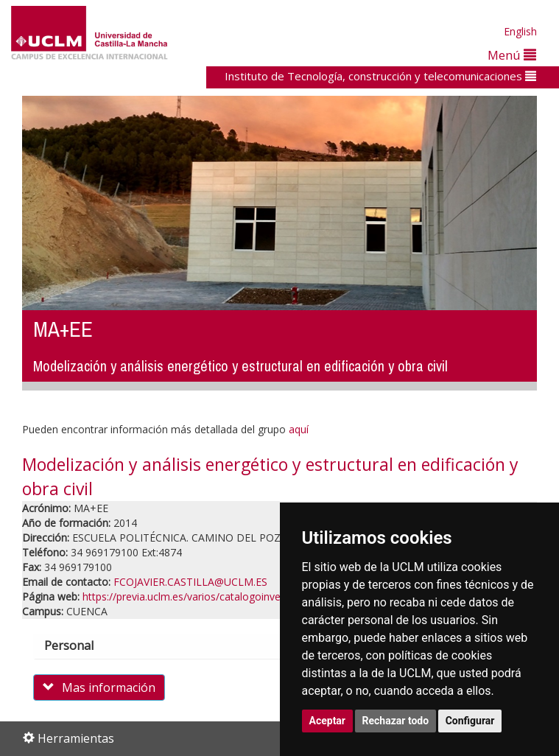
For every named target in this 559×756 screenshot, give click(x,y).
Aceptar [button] (328, 721)
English (520, 31)
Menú (512, 55)
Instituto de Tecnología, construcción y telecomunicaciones (380, 76)
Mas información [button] (99, 687)
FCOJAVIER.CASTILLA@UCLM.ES (190, 582)
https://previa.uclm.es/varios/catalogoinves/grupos (203, 596)
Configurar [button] (470, 721)
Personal (81, 645)
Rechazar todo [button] (396, 721)
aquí (299, 429)
